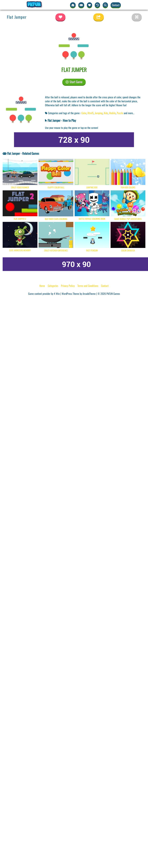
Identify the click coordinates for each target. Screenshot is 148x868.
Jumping (99, 113)
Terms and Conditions (88, 286)
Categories (53, 286)
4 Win (57, 294)
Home (42, 286)
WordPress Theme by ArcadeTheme (79, 294)
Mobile (112, 113)
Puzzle (120, 113)
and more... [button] (129, 113)
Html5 (91, 113)
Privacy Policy (68, 286)
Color (84, 113)
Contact (116, 5)
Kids (106, 113)
